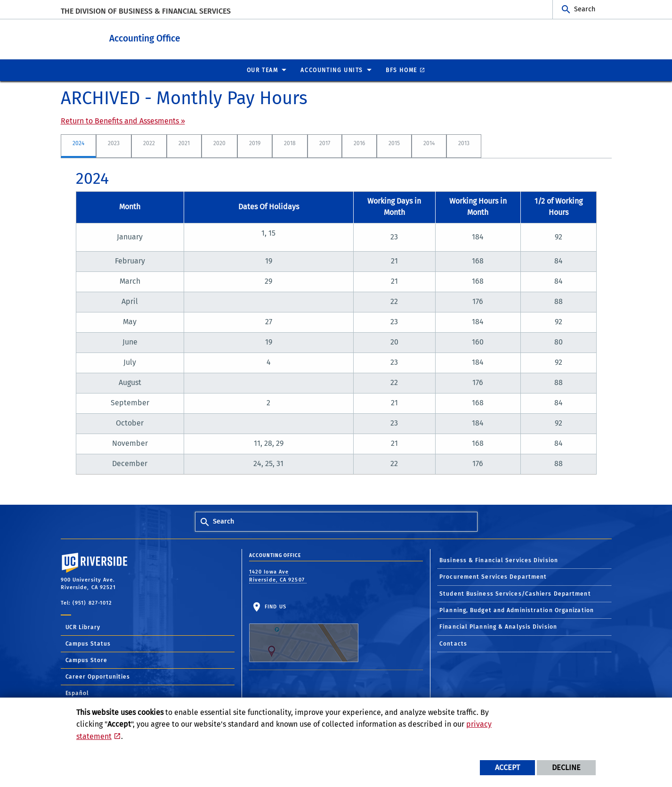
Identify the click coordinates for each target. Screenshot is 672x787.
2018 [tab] (290, 143)
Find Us (304, 632)
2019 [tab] (255, 143)
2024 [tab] (78, 143)
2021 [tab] (184, 143)
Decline (566, 767)
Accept (507, 767)
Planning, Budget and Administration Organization (517, 610)
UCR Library (83, 627)
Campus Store (87, 660)
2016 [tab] (359, 143)
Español (77, 693)
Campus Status (88, 643)
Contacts (453, 643)
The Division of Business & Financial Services (146, 11)
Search (585, 9)
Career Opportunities (98, 676)
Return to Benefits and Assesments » (123, 120)
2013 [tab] (464, 143)
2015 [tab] (394, 143)
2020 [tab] (219, 143)
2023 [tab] (114, 143)
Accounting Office (188, 37)
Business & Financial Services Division (499, 560)
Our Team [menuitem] (263, 70)
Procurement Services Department (493, 576)
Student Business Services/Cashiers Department (515, 593)
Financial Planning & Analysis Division (498, 626)
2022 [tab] (149, 143)
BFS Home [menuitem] (401, 70)
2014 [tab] (429, 143)
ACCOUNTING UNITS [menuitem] (332, 70)
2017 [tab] (325, 143)
